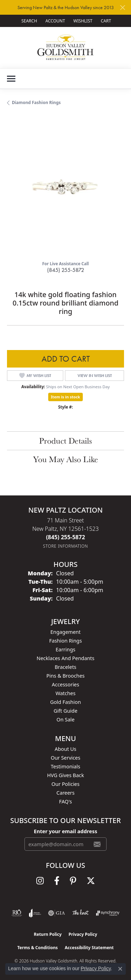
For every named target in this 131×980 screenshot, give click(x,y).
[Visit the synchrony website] (108, 913)
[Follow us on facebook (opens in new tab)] (57, 881)
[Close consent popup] (120, 969)
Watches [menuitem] (65, 693)
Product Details (65, 441)
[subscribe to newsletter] (97, 844)
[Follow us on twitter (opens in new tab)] (91, 881)
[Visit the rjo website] (17, 913)
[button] (28, 21)
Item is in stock (66, 397)
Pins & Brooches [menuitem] (65, 676)
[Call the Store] (66, 537)
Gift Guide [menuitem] (65, 711)
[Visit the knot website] (81, 913)
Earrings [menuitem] (65, 649)
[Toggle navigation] (11, 79)
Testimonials (65, 766)
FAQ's (65, 801)
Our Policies (65, 784)
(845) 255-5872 (66, 270)
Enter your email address (65, 831)
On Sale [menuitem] (66, 719)
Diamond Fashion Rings (36, 102)
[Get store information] (65, 546)
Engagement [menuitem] (65, 632)
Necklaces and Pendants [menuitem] (65, 658)
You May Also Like (66, 459)
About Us (66, 749)
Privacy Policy (83, 934)
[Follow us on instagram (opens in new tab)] (40, 881)
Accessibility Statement (89, 948)
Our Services (65, 758)
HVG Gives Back (66, 775)
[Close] (122, 8)
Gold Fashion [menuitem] (65, 702)
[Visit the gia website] (57, 913)
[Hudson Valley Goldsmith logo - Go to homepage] (65, 47)
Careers (66, 793)
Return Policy (48, 934)
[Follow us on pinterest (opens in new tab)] (73, 881)
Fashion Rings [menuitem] (66, 641)
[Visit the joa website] (35, 913)
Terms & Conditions (37, 948)
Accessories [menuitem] (65, 684)
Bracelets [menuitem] (65, 667)
